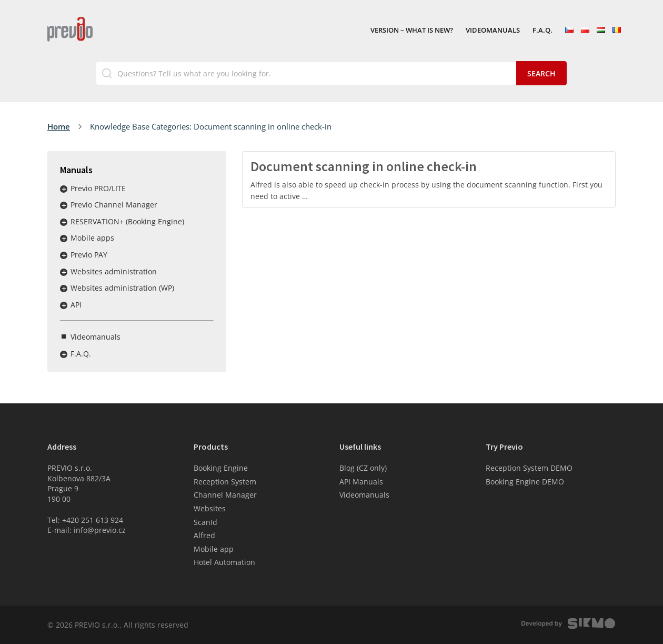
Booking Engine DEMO (525, 482)
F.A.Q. (543, 31)
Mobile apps (92, 238)
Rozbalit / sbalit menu (64, 189)
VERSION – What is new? (412, 31)
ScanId (205, 522)
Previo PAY (89, 255)
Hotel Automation (224, 562)
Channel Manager (225, 495)
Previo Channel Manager (114, 205)
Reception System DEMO (529, 468)
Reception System (225, 482)
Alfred (204, 535)
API (76, 305)
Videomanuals (493, 31)
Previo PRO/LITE (98, 188)
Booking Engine (221, 468)
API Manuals (361, 482)
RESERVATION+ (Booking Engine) (127, 221)
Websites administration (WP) (122, 288)
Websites (210, 508)
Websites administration (114, 271)
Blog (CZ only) (363, 468)
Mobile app (214, 549)
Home (59, 126)
